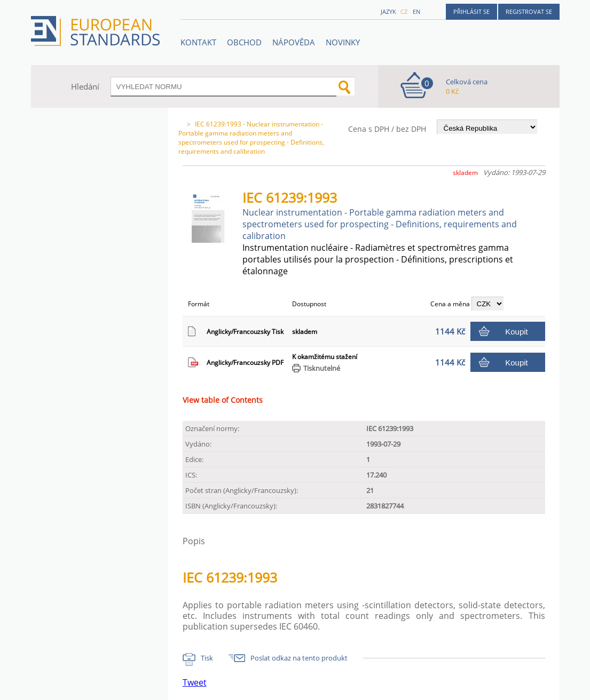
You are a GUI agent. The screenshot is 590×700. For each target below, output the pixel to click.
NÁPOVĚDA (294, 42)
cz (404, 11)
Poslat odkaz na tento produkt (299, 658)
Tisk (207, 658)
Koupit (517, 332)
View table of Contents (223, 400)
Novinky (343, 42)
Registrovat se (529, 11)
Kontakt (198, 42)
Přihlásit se (471, 11)
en (416, 11)
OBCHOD (244, 42)
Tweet (195, 682)
